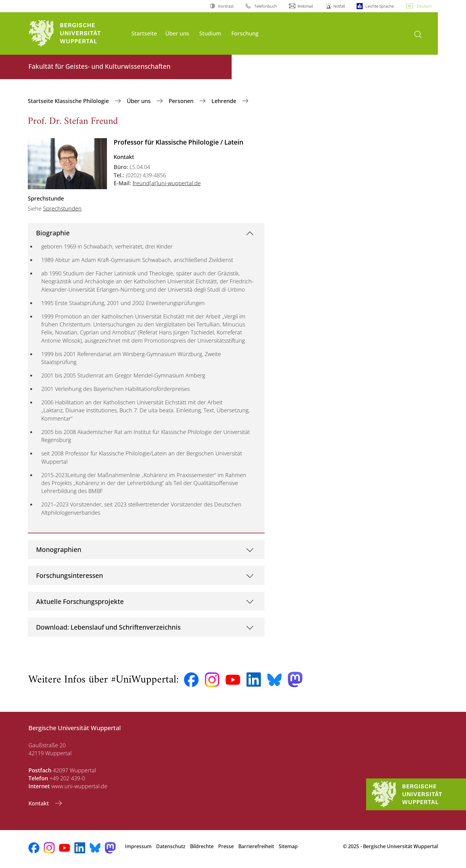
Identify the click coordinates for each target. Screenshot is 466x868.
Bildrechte (202, 846)
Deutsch (424, 6)
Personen (182, 101)
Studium (210, 33)
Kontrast (226, 6)
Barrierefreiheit (256, 846)
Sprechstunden (62, 208)
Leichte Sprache (380, 6)
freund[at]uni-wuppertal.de (167, 183)
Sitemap (288, 846)
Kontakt (39, 803)
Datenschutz (171, 846)
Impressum (138, 846)
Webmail (305, 6)
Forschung (245, 33)
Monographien (59, 549)
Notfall (339, 6)
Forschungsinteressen (70, 575)
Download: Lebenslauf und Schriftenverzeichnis (108, 627)
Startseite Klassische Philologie (69, 101)
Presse (226, 846)
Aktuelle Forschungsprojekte (80, 601)
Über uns (177, 33)
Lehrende (225, 101)
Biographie (53, 233)
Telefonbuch (266, 6)
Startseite (144, 33)
